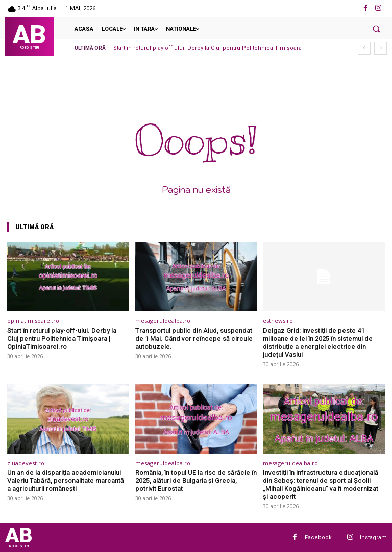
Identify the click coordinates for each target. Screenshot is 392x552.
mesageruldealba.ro (163, 321)
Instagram (373, 537)
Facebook (318, 537)
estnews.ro (278, 321)
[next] (381, 48)
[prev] (364, 48)
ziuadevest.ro (26, 463)
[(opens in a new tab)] (68, 277)
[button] (376, 29)
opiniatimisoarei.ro (33, 321)
